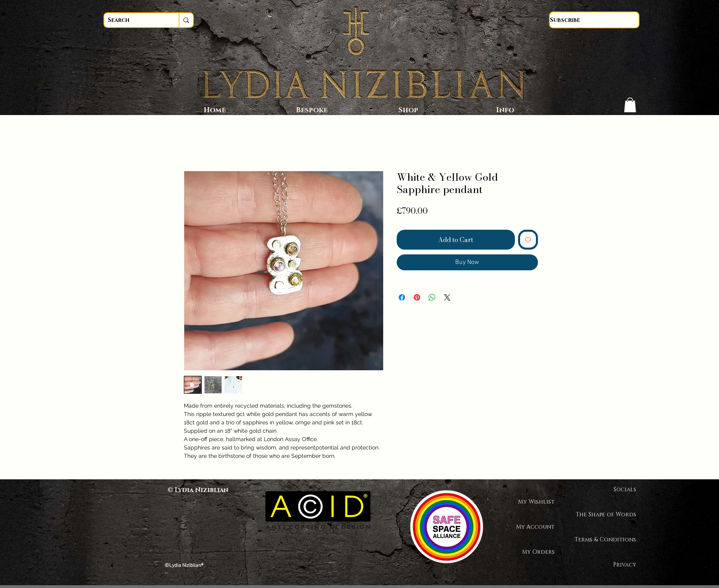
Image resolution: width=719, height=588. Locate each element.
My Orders (538, 552)
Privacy (625, 565)
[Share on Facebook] (402, 297)
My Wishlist (536, 502)
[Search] (134, 20)
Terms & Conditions (608, 540)
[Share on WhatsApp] (432, 297)
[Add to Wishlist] (528, 240)
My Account (535, 527)
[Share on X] (447, 297)
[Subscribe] (594, 20)
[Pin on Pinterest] (417, 297)
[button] (630, 105)
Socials (625, 489)
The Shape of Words (608, 515)
